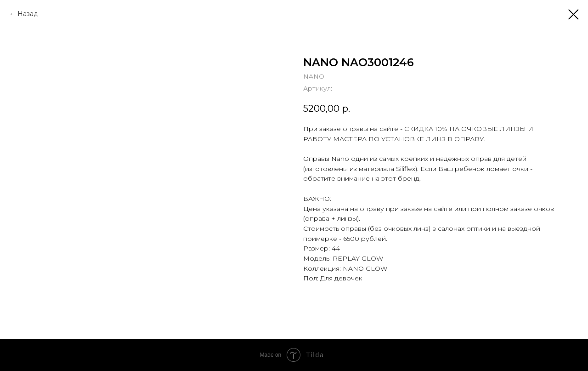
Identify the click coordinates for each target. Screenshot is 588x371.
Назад (28, 14)
